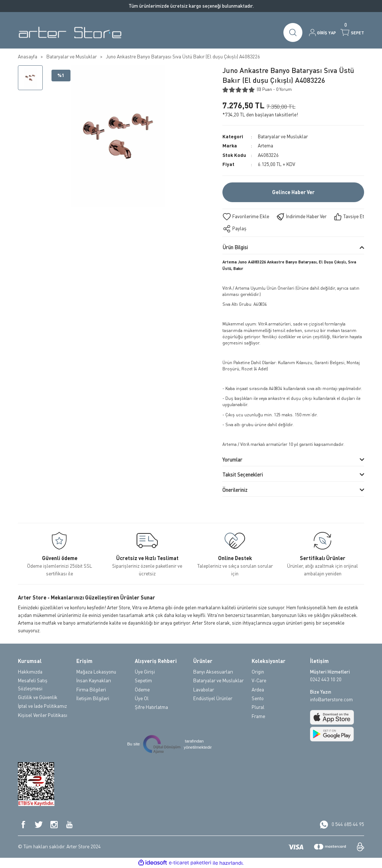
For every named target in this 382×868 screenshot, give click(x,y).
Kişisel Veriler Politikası (43, 715)
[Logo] (70, 32)
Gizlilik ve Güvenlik (38, 697)
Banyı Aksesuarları (213, 672)
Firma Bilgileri (91, 690)
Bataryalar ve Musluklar (283, 136)
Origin (258, 672)
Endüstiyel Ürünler (213, 698)
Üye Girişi (145, 672)
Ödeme (142, 690)
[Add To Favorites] (246, 217)
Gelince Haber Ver (293, 192)
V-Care (259, 680)
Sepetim (143, 680)
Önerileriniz (235, 490)
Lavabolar (204, 690)
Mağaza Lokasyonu (96, 672)
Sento (258, 698)
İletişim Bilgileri (93, 698)
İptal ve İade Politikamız (42, 706)
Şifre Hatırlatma (151, 707)
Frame (258, 716)
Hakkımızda (30, 672)
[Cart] (352, 32)
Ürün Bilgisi (235, 247)
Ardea (258, 690)
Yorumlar (232, 460)
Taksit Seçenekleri (243, 474)
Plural (258, 707)
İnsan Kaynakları (94, 680)
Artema (266, 146)
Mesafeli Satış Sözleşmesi (33, 684)
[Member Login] (322, 32)
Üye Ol (142, 698)
